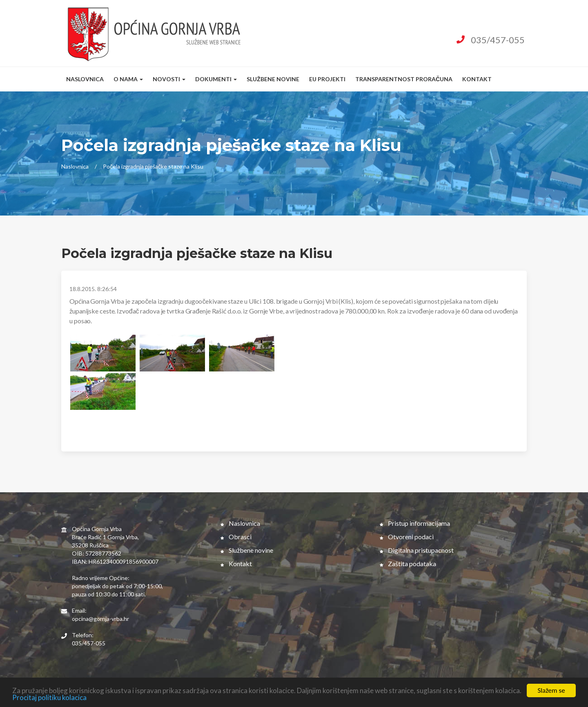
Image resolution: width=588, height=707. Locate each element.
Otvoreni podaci (407, 537)
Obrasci (236, 537)
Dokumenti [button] (216, 79)
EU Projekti (327, 79)
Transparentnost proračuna (404, 79)
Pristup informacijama (415, 523)
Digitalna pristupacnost (417, 550)
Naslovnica (85, 79)
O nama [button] (128, 79)
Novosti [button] (169, 79)
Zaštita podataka (408, 564)
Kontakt (477, 79)
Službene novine (273, 79)
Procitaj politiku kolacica (49, 698)
